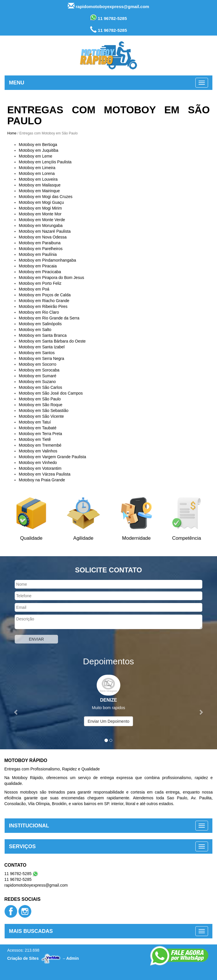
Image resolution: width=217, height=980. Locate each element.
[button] (16, 709)
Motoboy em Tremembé (40, 445)
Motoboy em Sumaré (38, 376)
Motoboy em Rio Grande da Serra (49, 318)
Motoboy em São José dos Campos (51, 393)
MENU (17, 83)
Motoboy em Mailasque (40, 185)
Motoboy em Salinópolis (40, 324)
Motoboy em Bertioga (38, 145)
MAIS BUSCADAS (31, 931)
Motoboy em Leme (35, 156)
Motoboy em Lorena (37, 173)
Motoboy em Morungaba (41, 225)
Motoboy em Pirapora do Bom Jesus (51, 278)
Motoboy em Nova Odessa (43, 237)
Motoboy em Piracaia (38, 266)
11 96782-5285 (108, 17)
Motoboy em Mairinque (39, 191)
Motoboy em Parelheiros (41, 249)
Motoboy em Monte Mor (40, 214)
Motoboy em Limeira (37, 168)
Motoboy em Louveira (38, 179)
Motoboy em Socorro (38, 364)
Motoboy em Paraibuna (40, 243)
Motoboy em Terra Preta (40, 434)
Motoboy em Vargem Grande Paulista (52, 457)
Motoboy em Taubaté (38, 428)
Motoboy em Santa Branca (43, 335)
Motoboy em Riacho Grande (44, 301)
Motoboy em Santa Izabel (42, 347)
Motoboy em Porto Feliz (40, 283)
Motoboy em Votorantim (40, 468)
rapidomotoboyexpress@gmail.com (108, 6)
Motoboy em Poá (34, 289)
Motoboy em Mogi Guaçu (41, 202)
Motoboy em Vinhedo (38, 463)
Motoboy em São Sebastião (44, 411)
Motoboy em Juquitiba (39, 150)
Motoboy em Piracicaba (40, 272)
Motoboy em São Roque (41, 405)
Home (12, 133)
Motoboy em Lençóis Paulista (45, 162)
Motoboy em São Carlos (40, 387)
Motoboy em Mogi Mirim (40, 208)
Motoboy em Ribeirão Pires (43, 306)
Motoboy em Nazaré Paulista (45, 231)
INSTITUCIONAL (29, 826)
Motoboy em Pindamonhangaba (47, 260)
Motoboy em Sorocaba (39, 370)
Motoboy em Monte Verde (42, 220)
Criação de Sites (23, 958)
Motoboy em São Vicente (41, 416)
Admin (72, 958)
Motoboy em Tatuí (35, 422)
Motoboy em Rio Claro (39, 312)
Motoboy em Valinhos (38, 451)
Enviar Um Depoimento (109, 721)
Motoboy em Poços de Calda (45, 295)
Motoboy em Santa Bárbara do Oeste (52, 341)
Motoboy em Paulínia (38, 254)
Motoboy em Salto (35, 330)
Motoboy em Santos (37, 353)
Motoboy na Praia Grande (42, 480)
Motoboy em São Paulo (40, 399)
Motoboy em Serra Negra (41, 358)
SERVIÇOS (22, 846)
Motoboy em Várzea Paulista (45, 474)
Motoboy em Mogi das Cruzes (46, 197)
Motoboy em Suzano (37, 382)
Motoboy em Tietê (35, 439)
